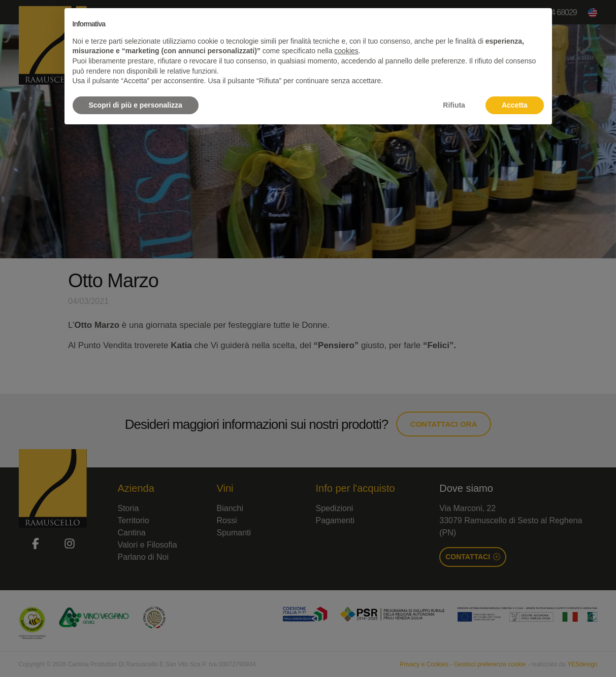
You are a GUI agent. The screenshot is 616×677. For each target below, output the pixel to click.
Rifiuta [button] (454, 105)
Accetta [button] (515, 105)
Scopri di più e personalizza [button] (136, 105)
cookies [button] (346, 51)
